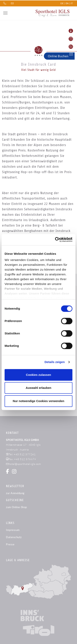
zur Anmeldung (15, 493)
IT (72, 3)
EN (67, 3)
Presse (10, 544)
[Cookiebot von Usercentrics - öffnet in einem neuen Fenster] (55, 240)
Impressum (13, 530)
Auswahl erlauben (38, 388)
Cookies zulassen (38, 375)
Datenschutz (14, 537)
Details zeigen (55, 362)
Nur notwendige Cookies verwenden (38, 401)
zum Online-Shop (16, 507)
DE (62, 3)
